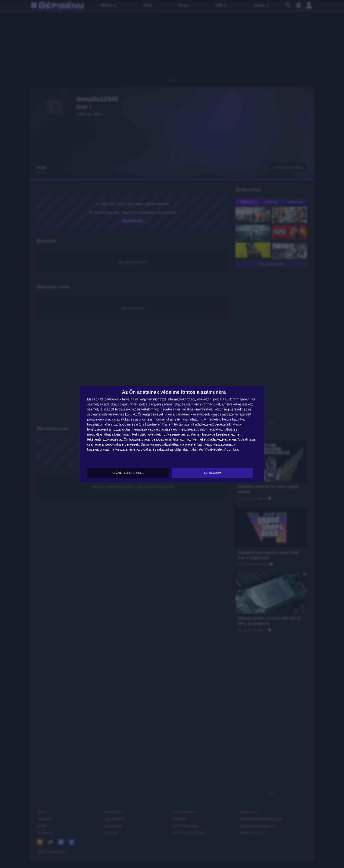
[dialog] (172, 434)
